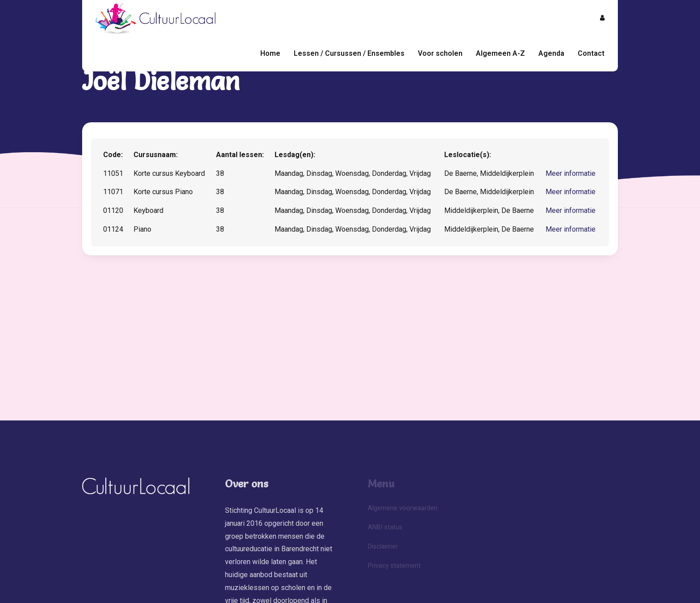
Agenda (551, 53)
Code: (113, 155)
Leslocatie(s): (468, 155)
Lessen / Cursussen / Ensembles (349, 53)
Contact (591, 53)
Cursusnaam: (156, 155)
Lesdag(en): (295, 155)
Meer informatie (571, 173)
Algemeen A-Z (500, 53)
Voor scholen (440, 53)
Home (270, 53)
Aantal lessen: (240, 155)
